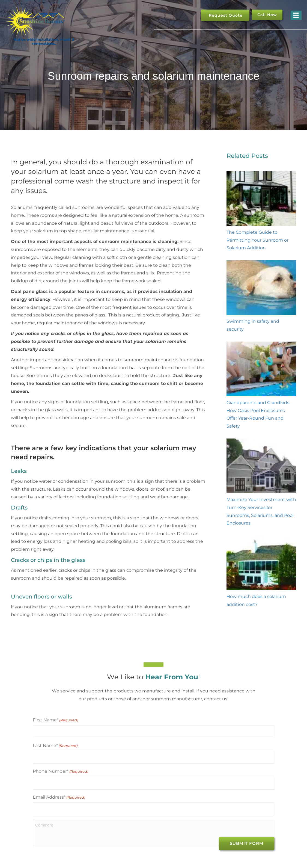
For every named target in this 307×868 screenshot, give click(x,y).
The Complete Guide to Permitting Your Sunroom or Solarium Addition (257, 240)
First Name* (55, 720)
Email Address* (59, 791)
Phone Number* (60, 767)
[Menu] (296, 15)
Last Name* (55, 743)
